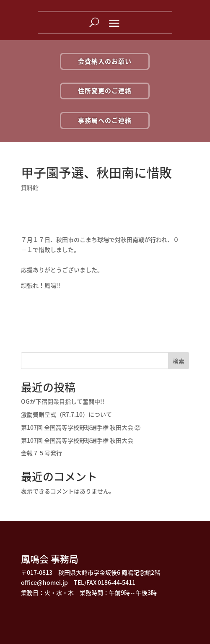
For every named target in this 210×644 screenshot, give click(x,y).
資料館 (30, 187)
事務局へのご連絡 (105, 120)
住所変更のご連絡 (105, 91)
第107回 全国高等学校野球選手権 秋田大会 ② (81, 427)
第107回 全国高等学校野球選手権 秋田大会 (77, 440)
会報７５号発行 (41, 453)
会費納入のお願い (105, 61)
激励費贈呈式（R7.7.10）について (66, 414)
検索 (179, 361)
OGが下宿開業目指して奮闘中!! (63, 401)
